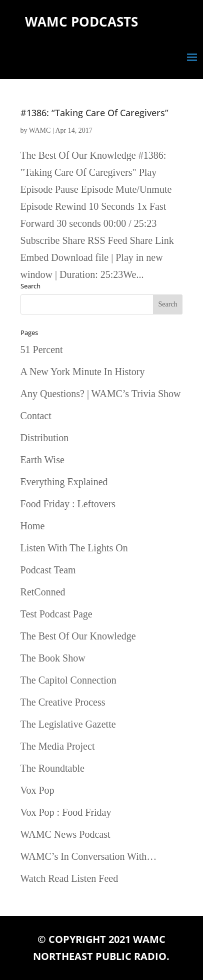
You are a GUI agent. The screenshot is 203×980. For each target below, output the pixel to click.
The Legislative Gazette (68, 724)
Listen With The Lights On (74, 548)
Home (33, 526)
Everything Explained (64, 482)
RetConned (43, 592)
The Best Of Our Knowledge (78, 636)
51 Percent (42, 350)
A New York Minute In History (83, 372)
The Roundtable (52, 768)
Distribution (45, 438)
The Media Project (58, 746)
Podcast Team (48, 570)
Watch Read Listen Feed (69, 878)
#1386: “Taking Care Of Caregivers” (94, 113)
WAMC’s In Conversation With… (89, 856)
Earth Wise (42, 460)
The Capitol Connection (68, 680)
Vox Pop (37, 790)
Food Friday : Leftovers (68, 504)
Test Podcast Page (56, 614)
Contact (36, 416)
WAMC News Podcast (65, 834)
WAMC (40, 130)
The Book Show (53, 658)
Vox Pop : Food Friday (66, 812)
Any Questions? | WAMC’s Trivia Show (101, 394)
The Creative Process (63, 702)
